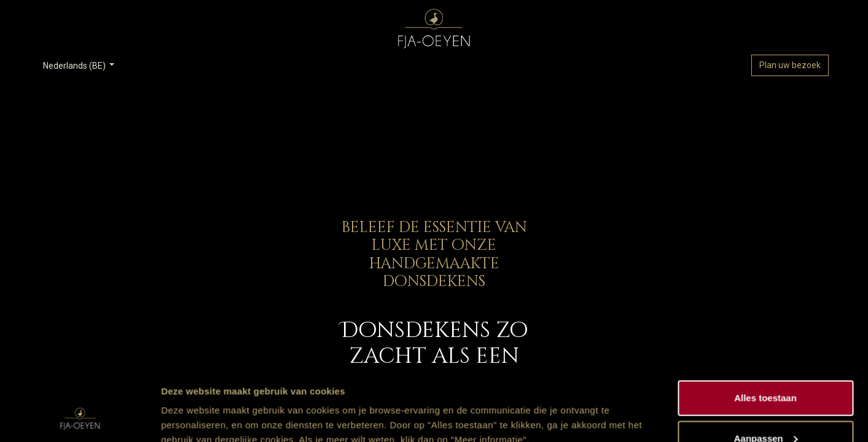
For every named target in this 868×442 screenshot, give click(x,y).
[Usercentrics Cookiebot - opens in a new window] (80, 418)
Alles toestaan (765, 329)
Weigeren (765, 409)
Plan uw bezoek (790, 65)
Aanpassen (766, 369)
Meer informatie (196, 404)
